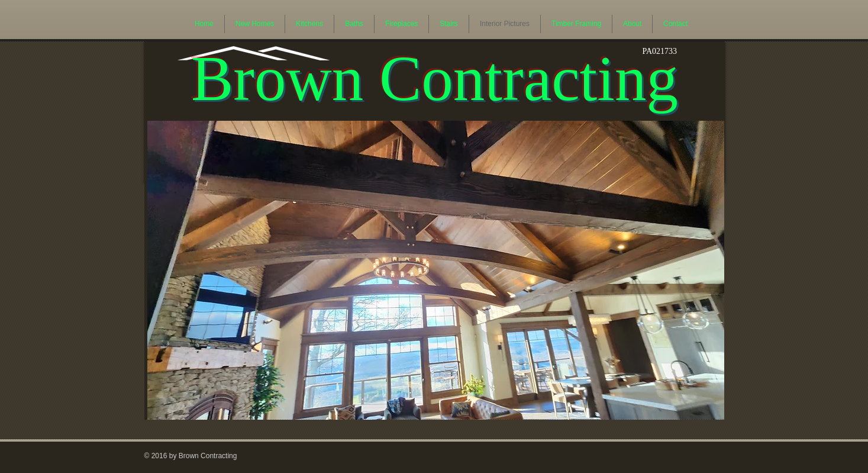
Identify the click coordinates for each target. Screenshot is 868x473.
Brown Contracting (435, 79)
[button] (436, 270)
